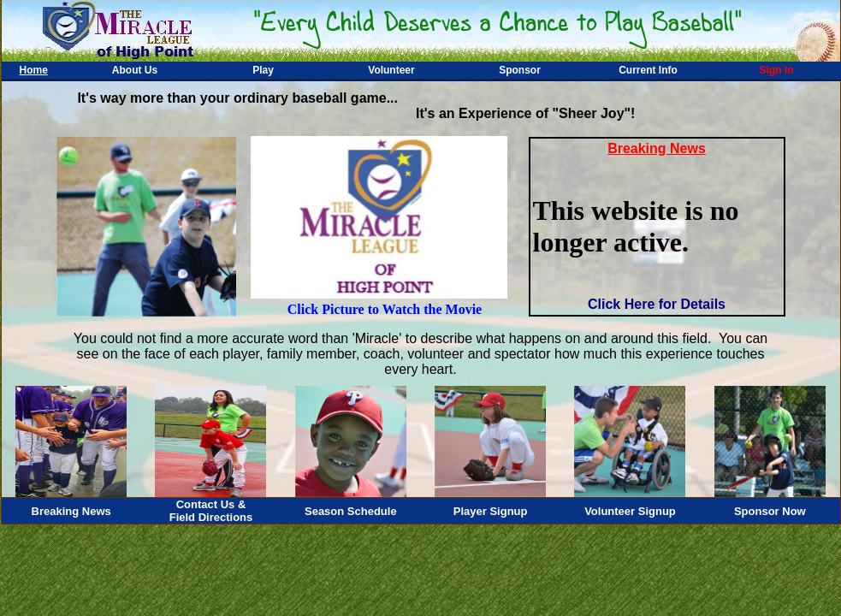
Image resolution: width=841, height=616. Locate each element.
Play (263, 70)
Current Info (648, 70)
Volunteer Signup (630, 511)
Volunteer (391, 70)
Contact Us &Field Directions (211, 511)
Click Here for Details (657, 304)
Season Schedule (351, 511)
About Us (135, 70)
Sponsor (520, 70)
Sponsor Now (770, 511)
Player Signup (491, 511)
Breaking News (71, 511)
